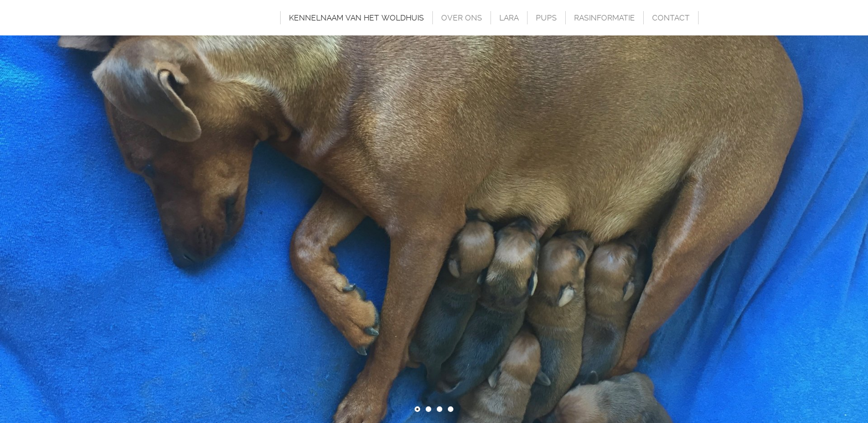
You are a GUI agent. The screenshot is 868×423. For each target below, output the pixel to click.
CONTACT (671, 18)
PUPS (546, 18)
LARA (509, 18)
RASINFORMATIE (604, 18)
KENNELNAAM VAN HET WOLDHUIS (356, 18)
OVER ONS (462, 18)
